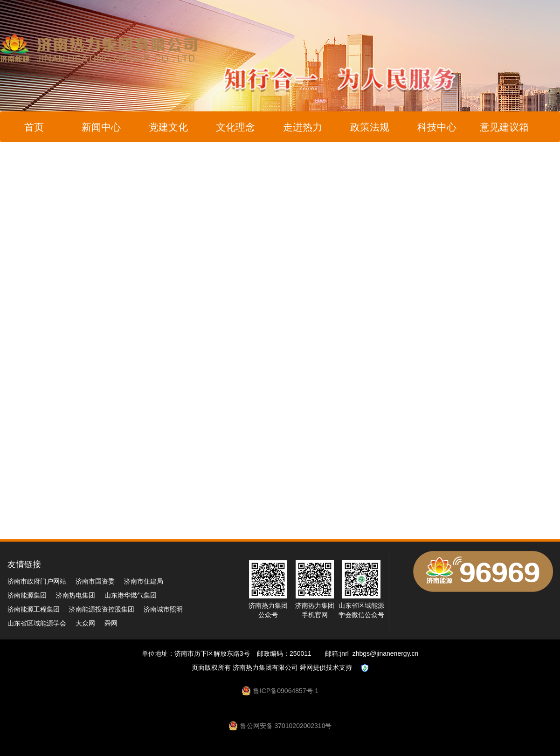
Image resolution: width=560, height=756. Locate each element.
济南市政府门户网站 (37, 581)
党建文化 (168, 127)
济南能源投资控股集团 (102, 609)
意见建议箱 (504, 127)
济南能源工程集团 (34, 609)
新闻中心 (101, 127)
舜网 (111, 623)
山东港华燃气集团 (131, 595)
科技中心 (437, 127)
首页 (34, 127)
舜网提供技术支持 (326, 667)
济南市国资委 (95, 581)
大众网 (85, 623)
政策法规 (370, 127)
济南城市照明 (163, 609)
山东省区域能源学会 (37, 623)
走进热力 (303, 127)
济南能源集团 (27, 595)
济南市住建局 (144, 581)
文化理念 (235, 127)
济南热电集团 (76, 595)
